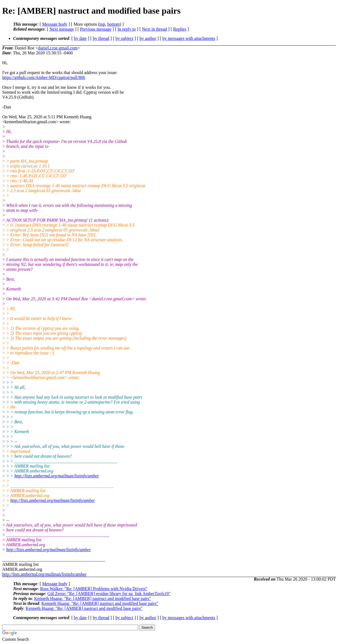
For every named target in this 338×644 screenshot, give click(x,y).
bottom (113, 24)
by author (148, 38)
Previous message (96, 29)
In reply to (127, 29)
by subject (124, 38)
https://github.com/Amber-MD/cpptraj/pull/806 (44, 77)
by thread (101, 38)
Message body (55, 24)
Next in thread (155, 29)
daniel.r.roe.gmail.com (58, 48)
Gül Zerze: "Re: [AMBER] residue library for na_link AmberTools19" (109, 594)
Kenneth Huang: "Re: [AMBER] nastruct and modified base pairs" (93, 599)
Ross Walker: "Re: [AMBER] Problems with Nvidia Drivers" (94, 589)
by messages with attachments (189, 38)
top (102, 24)
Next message (62, 29)
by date (80, 38)
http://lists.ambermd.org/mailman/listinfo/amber (57, 476)
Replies (180, 29)
